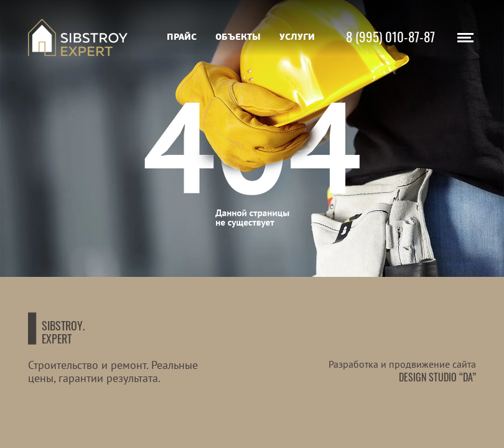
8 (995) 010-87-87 (390, 36)
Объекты (238, 37)
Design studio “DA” (437, 377)
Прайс (182, 37)
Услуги (297, 37)
